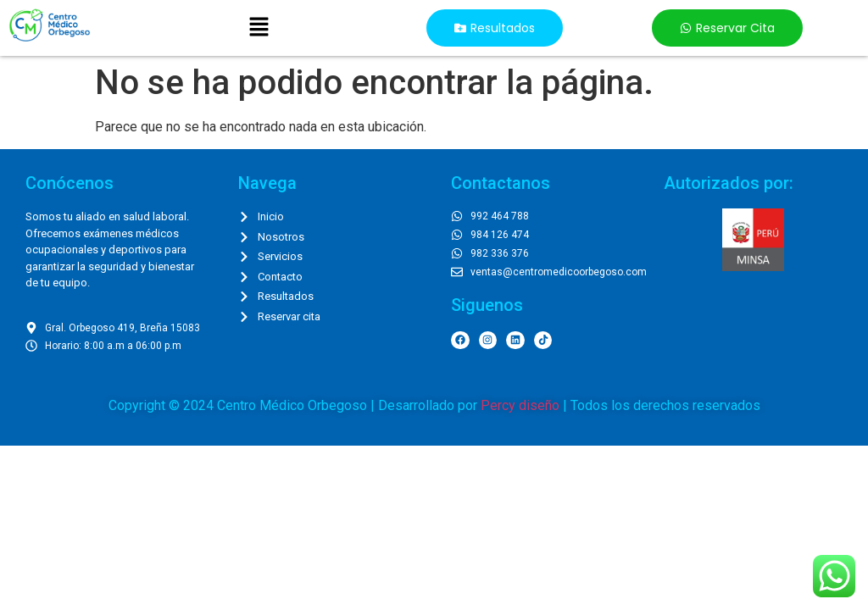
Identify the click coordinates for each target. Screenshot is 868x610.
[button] (259, 28)
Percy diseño (520, 405)
